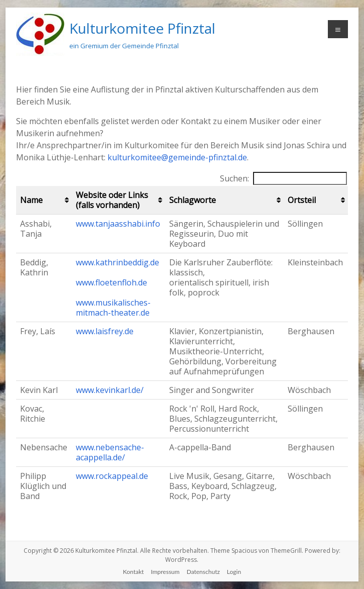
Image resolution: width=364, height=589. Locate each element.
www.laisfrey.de (105, 331)
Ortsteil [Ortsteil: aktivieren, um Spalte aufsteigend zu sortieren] (302, 200)
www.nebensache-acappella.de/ (110, 452)
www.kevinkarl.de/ (110, 390)
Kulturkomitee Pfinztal (142, 28)
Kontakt (134, 572)
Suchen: (283, 178)
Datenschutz (203, 572)
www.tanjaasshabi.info (118, 224)
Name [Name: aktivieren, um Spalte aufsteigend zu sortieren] (31, 200)
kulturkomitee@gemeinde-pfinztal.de (177, 157)
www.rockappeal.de (112, 476)
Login (234, 572)
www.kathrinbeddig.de (117, 262)
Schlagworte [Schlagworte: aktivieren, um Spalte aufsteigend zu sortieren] (193, 200)
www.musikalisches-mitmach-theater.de (113, 308)
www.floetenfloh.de (111, 282)
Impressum (165, 572)
